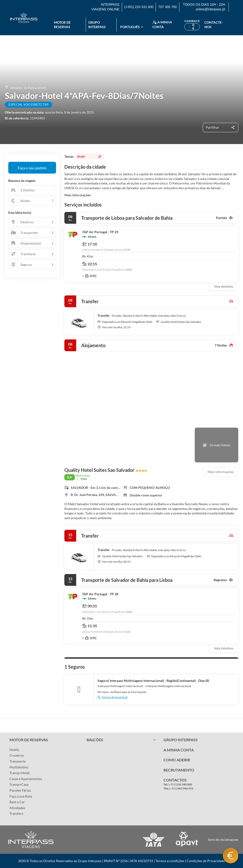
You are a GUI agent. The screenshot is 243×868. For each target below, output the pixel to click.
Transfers (16, 813)
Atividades (17, 808)
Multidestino (19, 767)
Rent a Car (17, 802)
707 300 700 (168, 7)
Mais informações (77, 195)
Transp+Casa (19, 784)
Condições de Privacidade (206, 861)
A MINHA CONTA (179, 750)
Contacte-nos (214, 25)
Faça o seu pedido (32, 168)
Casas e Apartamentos (26, 779)
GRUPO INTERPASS (181, 740)
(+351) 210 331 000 (139, 7)
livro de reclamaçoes (223, 840)
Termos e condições (170, 861)
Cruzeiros (17, 755)
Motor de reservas (62, 25)
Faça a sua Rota (21, 796)
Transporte (18, 761)
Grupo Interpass (97, 25)
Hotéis (14, 750)
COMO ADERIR (177, 760)
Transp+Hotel (20, 773)
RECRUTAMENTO (179, 770)
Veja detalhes (224, 286)
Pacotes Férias (20, 790)
